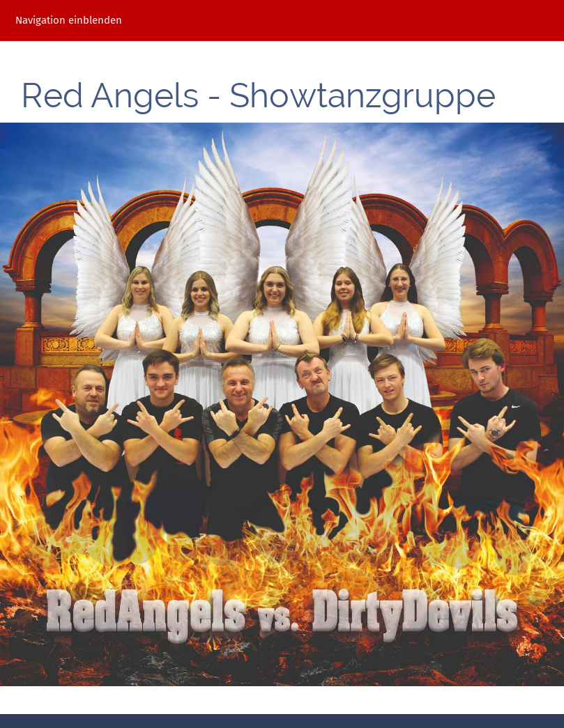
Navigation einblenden (69, 20)
